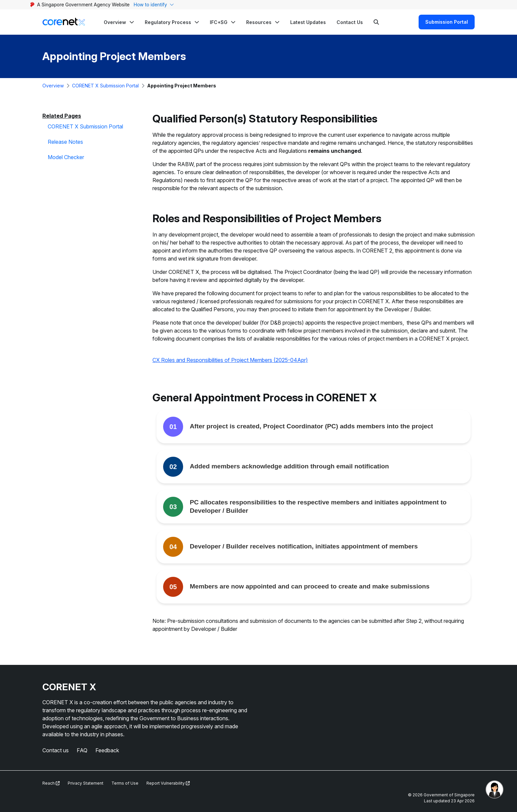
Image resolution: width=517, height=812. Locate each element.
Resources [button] (259, 22)
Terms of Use (125, 783)
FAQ (82, 750)
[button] (119, 22)
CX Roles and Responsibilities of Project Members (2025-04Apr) (230, 360)
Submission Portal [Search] (447, 22)
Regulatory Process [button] (168, 22)
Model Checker (66, 157)
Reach (51, 783)
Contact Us (350, 22)
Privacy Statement (86, 783)
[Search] (376, 22)
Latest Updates (308, 22)
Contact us (56, 750)
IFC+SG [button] (219, 22)
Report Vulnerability (168, 783)
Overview (53, 86)
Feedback (107, 750)
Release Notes (65, 142)
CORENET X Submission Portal (105, 86)
